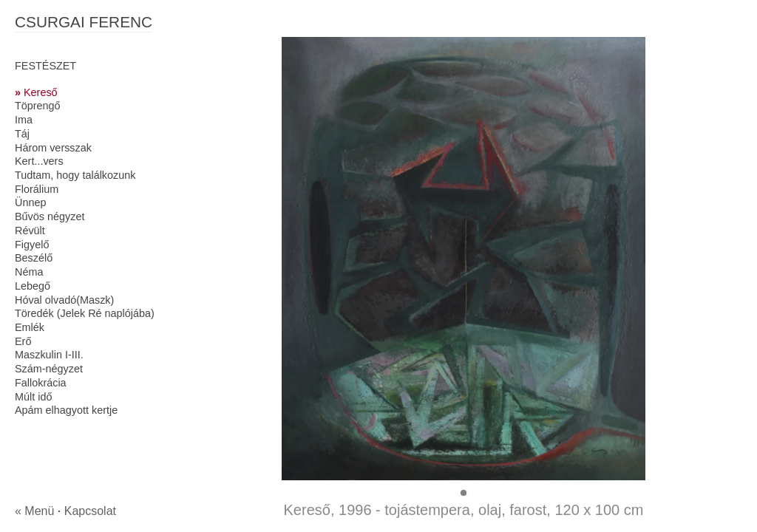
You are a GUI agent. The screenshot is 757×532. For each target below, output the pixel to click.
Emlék (30, 327)
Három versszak (53, 148)
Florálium (37, 189)
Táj (22, 134)
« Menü (34, 511)
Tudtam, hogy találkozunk (75, 175)
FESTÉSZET (45, 66)
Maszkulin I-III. (49, 355)
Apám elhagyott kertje (66, 410)
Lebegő (33, 286)
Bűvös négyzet (50, 216)
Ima (24, 120)
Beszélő (34, 258)
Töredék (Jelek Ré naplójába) (85, 313)
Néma (29, 272)
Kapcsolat (90, 511)
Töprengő (38, 106)
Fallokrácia (41, 383)
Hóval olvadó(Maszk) (64, 300)
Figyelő (32, 245)
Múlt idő (33, 397)
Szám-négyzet (49, 369)
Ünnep (30, 202)
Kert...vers (39, 161)
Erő (23, 341)
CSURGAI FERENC (84, 22)
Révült (30, 231)
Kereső (41, 92)
